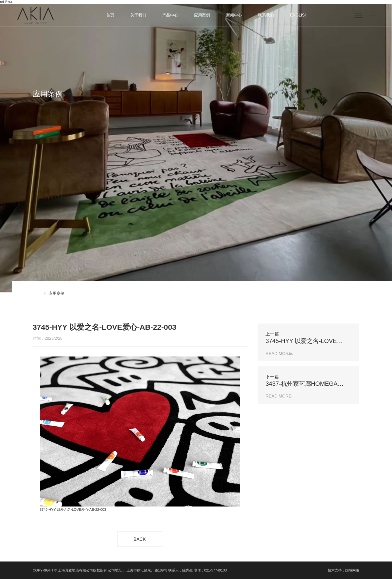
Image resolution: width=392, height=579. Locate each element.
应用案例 (202, 15)
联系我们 (266, 15)
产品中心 (170, 15)
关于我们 (138, 15)
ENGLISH (299, 15)
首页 (110, 15)
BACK (140, 539)
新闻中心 (234, 15)
